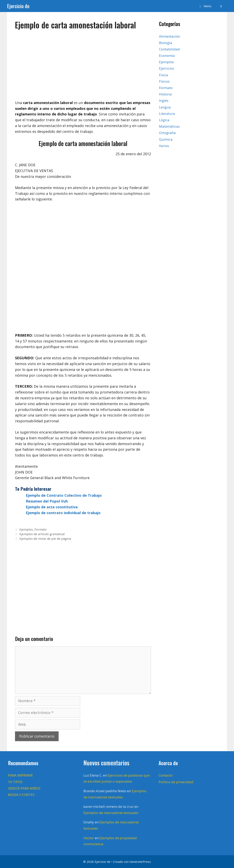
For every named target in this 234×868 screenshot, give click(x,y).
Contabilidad (169, 49)
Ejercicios (166, 68)
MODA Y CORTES (21, 795)
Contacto (166, 775)
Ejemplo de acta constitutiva (52, 507)
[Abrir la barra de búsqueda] (221, 6)
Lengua (165, 107)
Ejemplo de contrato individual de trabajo (63, 513)
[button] (205, 6)
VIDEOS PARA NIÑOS (24, 788)
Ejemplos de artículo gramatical (42, 534)
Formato (40, 529)
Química (166, 139)
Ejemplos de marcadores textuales (111, 813)
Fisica (163, 75)
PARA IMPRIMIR (20, 775)
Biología (166, 43)
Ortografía (167, 133)
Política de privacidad (176, 782)
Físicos (164, 81)
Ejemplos (26, 529)
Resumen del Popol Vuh (47, 501)
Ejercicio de (18, 6)
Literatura (167, 114)
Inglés (164, 101)
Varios (164, 146)
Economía (167, 56)
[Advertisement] (83, 63)
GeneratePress (140, 862)
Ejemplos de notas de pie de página (45, 539)
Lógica (164, 120)
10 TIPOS (15, 782)
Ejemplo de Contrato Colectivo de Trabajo (64, 495)
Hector (89, 838)
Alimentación (169, 36)
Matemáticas (169, 126)
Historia (165, 94)
